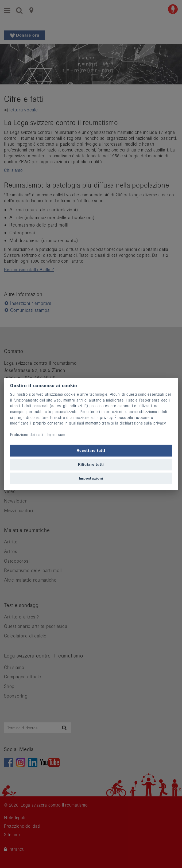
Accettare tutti (91, 450)
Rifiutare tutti (91, 464)
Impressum (56, 435)
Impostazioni (91, 478)
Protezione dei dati (26, 435)
